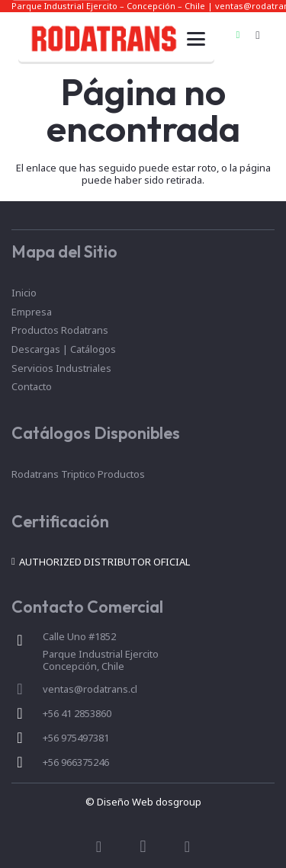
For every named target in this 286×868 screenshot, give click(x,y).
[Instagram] (258, 35)
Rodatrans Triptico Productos (78, 474)
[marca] (103, 39)
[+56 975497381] (27, 738)
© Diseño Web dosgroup (143, 802)
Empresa (32, 312)
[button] (196, 39)
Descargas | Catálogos (64, 349)
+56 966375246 (76, 762)
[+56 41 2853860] (27, 713)
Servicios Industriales (61, 368)
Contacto (32, 386)
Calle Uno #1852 (79, 636)
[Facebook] (99, 847)
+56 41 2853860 (77, 713)
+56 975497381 (76, 738)
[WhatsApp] (238, 35)
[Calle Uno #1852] (27, 640)
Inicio (24, 293)
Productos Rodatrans (60, 330)
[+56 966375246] (27, 762)
